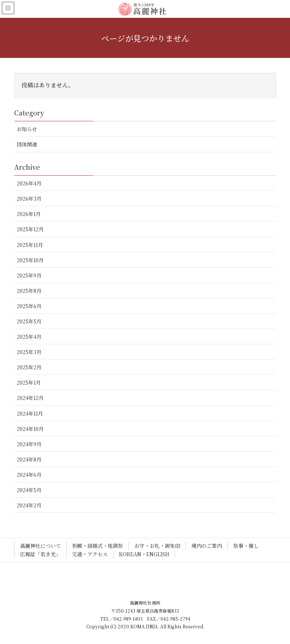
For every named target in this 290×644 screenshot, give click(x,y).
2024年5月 (29, 490)
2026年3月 (29, 199)
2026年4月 (29, 183)
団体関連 (27, 144)
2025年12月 (30, 229)
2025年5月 (29, 321)
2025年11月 (30, 245)
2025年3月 (29, 352)
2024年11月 (30, 413)
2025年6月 (29, 306)
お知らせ (27, 129)
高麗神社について (40, 546)
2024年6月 (29, 475)
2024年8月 (29, 459)
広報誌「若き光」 (40, 554)
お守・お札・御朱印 (157, 546)
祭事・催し (246, 546)
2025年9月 (29, 275)
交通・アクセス (90, 554)
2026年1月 (29, 214)
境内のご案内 (207, 546)
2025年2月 (29, 367)
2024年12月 (30, 398)
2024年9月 (29, 444)
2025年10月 (30, 260)
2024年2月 (29, 505)
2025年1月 (29, 382)
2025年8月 (29, 291)
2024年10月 (30, 429)
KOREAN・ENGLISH (144, 554)
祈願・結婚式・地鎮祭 (98, 546)
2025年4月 (29, 337)
